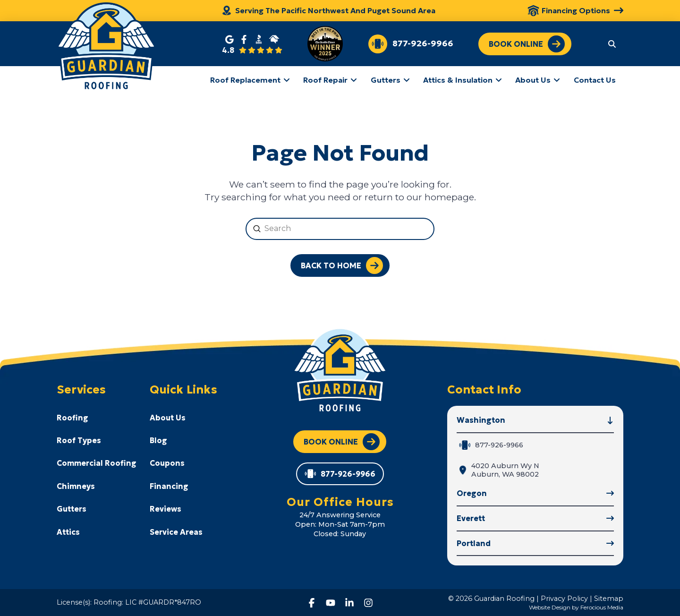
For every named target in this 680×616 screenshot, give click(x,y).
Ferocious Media (602, 607)
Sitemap (609, 599)
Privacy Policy (564, 599)
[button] (612, 43)
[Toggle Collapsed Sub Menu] (97, 417)
